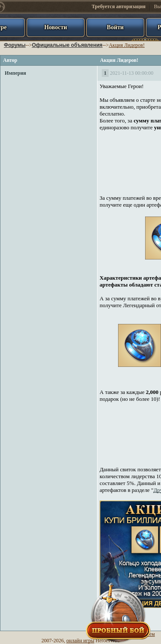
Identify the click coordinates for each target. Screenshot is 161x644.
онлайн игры (80, 641)
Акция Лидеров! (127, 45)
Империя (15, 73)
